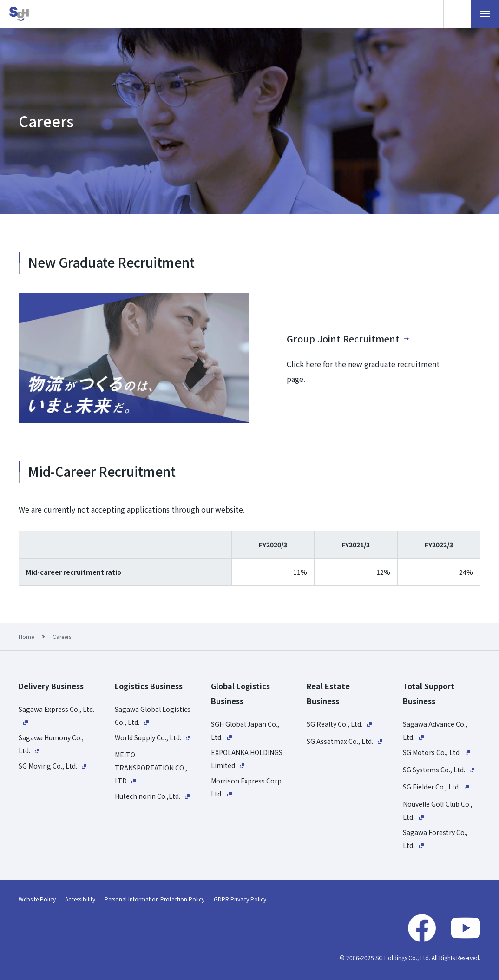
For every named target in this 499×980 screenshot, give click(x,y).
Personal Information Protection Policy (154, 899)
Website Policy (37, 899)
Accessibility (80, 899)
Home (26, 636)
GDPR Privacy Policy (240, 899)
